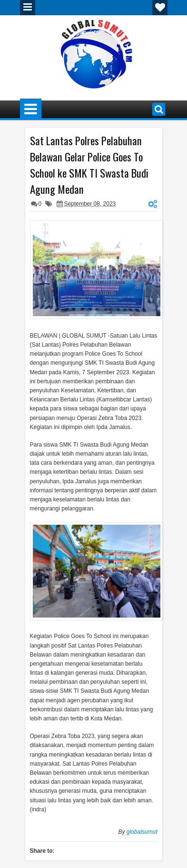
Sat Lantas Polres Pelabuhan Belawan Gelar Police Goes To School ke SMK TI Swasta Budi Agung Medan (89, 165)
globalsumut (142, 832)
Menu (28, 8)
